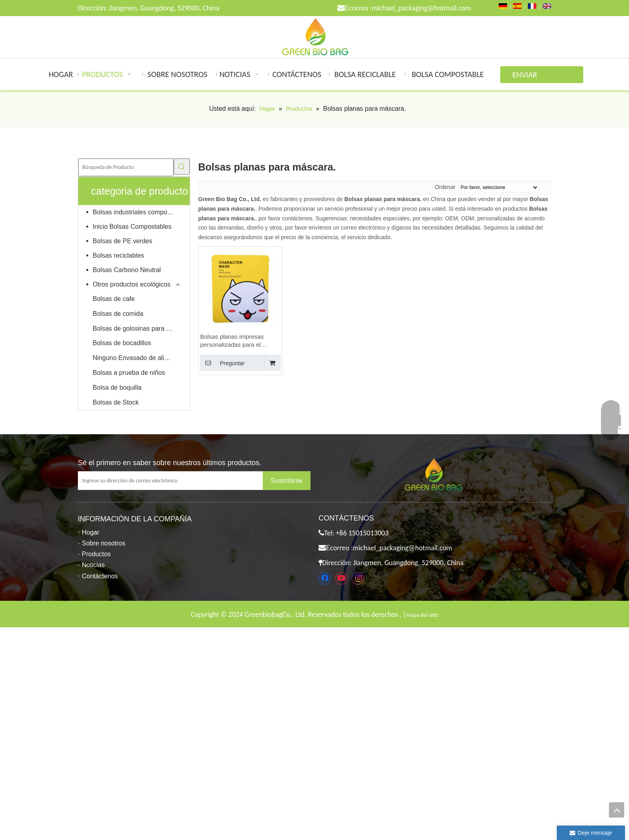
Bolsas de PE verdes (123, 241)
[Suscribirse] (287, 481)
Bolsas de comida (118, 314)
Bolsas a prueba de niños (129, 373)
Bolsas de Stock (116, 402)
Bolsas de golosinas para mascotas (137, 328)
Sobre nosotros (104, 543)
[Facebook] (325, 578)
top (617, 810)
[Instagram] (358, 578)
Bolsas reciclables (118, 255)
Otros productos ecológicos (132, 284)
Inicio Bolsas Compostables (132, 227)
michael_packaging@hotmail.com (421, 8)
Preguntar (222, 363)
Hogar (91, 532)
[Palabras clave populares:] (182, 167)
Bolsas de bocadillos (122, 343)
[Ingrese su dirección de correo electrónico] (177, 481)
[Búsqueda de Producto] (126, 167)
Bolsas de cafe (114, 299)
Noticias (93, 565)
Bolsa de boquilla (117, 387)
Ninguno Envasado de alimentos (137, 358)
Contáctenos (100, 576)
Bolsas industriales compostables (137, 212)
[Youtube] (341, 578)
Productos (96, 554)
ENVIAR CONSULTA (529, 76)
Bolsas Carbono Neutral (127, 270)
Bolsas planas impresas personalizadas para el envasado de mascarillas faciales (233, 341)
